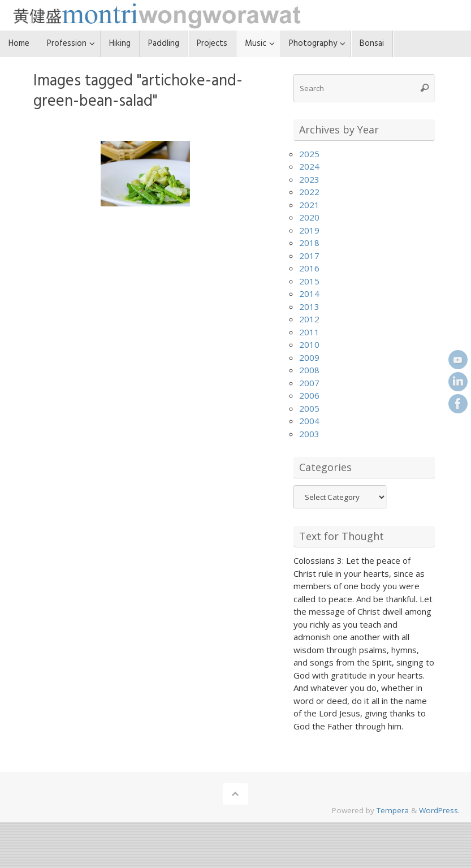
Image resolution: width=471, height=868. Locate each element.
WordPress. (439, 810)
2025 (309, 154)
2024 (309, 166)
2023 (309, 179)
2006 (309, 395)
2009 (309, 357)
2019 (309, 230)
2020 (309, 217)
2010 (309, 344)
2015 (309, 281)
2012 (309, 319)
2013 (309, 306)
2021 (309, 205)
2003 (309, 434)
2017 (309, 256)
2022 (309, 192)
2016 (309, 268)
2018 (309, 243)
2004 (309, 421)
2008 (309, 370)
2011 (309, 332)
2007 (309, 383)
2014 (309, 293)
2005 (309, 408)
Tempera (393, 810)
